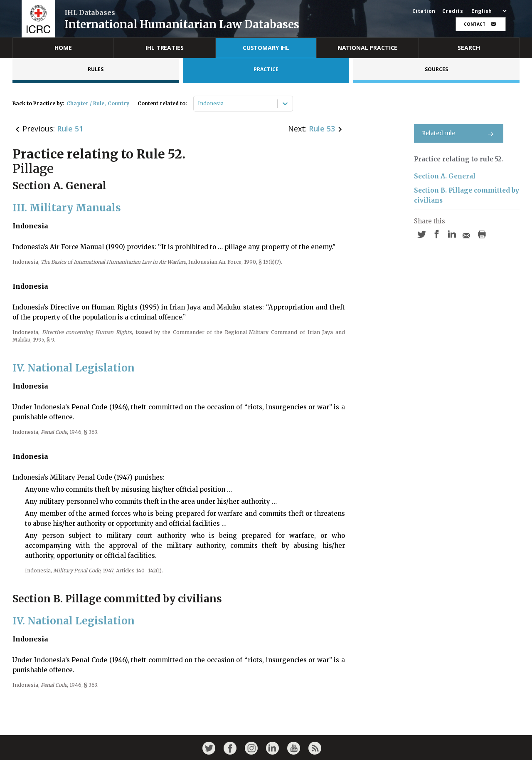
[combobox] (198, 104)
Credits (453, 11)
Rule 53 (322, 129)
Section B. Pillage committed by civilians (467, 195)
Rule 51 (70, 129)
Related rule (459, 133)
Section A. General (445, 176)
